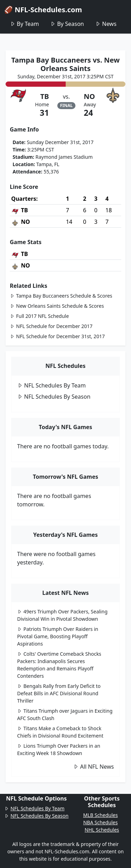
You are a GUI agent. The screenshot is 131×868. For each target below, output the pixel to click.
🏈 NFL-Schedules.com (43, 10)
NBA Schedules (100, 822)
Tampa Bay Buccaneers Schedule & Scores (61, 296)
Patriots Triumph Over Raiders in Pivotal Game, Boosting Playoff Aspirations (58, 636)
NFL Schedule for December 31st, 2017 (57, 336)
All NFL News (93, 767)
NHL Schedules (102, 830)
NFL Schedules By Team (52, 385)
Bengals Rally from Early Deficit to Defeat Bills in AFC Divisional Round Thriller (59, 693)
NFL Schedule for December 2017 (51, 326)
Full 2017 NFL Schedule (39, 316)
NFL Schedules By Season (54, 397)
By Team (24, 24)
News (106, 24)
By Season (67, 24)
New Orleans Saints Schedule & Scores (57, 306)
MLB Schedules (100, 815)
